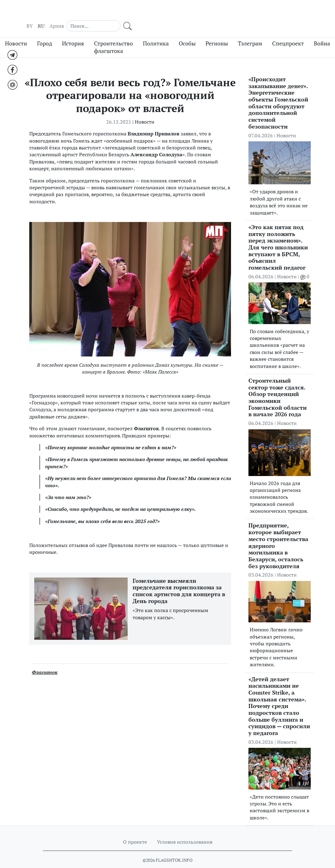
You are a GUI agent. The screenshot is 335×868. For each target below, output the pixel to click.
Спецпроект (288, 32)
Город (45, 32)
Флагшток (45, 661)
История (73, 32)
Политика (156, 32)
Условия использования (185, 830)
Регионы (217, 32)
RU (237, 13)
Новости (16, 32)
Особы (187, 32)
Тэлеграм (250, 32)
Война (322, 32)
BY (225, 13)
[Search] (281, 12)
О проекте (135, 830)
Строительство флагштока (113, 36)
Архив (252, 13)
